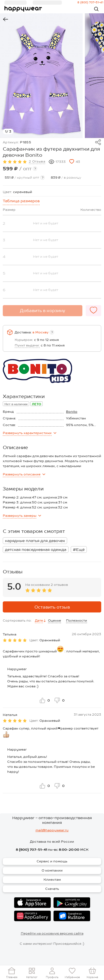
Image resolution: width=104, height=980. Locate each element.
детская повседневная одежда (36, 549)
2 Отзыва (37, 161)
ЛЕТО (36, 404)
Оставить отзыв (52, 607)
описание (24, 474)
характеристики (30, 433)
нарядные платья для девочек (35, 541)
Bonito (72, 412)
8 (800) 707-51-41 (31, 850)
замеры (22, 516)
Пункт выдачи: (27, 345)
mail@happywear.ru (52, 830)
